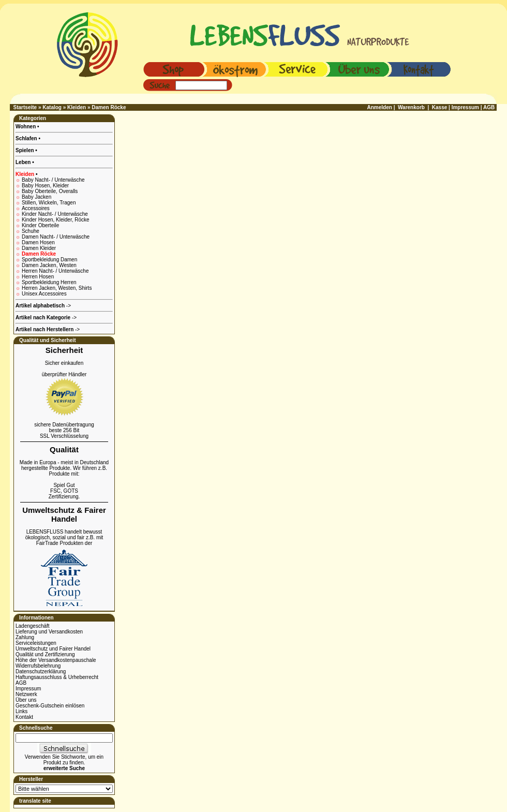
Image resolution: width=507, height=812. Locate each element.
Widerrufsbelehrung (38, 666)
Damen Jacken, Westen (49, 265)
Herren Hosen (38, 277)
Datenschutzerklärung (41, 671)
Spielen (25, 150)
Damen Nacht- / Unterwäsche (56, 237)
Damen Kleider (39, 248)
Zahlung (25, 637)
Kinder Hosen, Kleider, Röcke (56, 220)
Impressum (28, 689)
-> (48, 329)
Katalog (52, 107)
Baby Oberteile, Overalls (50, 191)
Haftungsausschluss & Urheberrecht (57, 677)
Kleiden (77, 107)
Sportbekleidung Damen (49, 260)
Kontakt (24, 717)
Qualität (64, 449)
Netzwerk (26, 694)
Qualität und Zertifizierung (45, 654)
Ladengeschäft (33, 626)
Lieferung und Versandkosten (49, 632)
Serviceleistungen (36, 643)
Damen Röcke (109, 107)
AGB (21, 683)
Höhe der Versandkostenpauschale (56, 660)
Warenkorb (411, 107)
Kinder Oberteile (40, 225)
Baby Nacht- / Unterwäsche (53, 180)
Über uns (26, 700)
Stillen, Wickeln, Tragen (49, 203)
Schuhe (31, 231)
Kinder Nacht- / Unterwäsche (55, 214)
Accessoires (36, 208)
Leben (24, 162)
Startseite (25, 107)
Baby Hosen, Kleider (45, 186)
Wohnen (26, 127)
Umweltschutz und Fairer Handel (53, 649)
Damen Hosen (38, 242)
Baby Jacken (36, 197)
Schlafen (27, 138)
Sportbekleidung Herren (49, 282)
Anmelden (380, 107)
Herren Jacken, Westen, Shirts (57, 288)
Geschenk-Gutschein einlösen (50, 706)
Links (21, 711)
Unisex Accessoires (44, 294)
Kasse (439, 107)
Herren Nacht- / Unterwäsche (55, 271)
